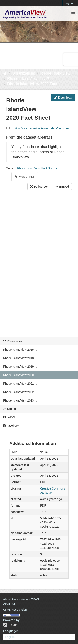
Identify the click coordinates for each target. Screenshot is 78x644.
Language (10, 631)
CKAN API (10, 604)
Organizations (23, 73)
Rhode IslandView (55, 73)
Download (63, 98)
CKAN (10, 625)
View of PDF (25, 177)
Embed (62, 187)
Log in (69, 3)
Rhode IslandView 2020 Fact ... (34, 84)
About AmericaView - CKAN (21, 599)
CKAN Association (15, 610)
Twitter (9, 417)
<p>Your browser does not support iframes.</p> (39, 263)
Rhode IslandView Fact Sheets (33, 79)
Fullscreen (39, 187)
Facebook (11, 426)
